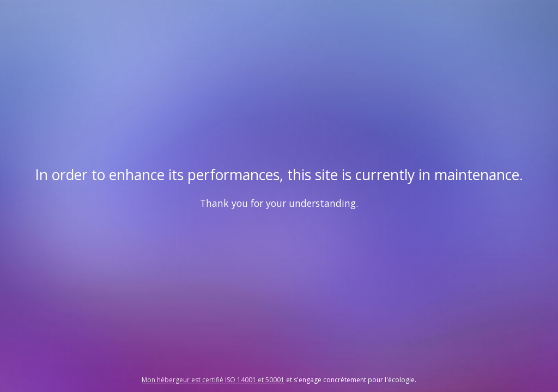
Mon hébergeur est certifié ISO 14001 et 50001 (213, 380)
